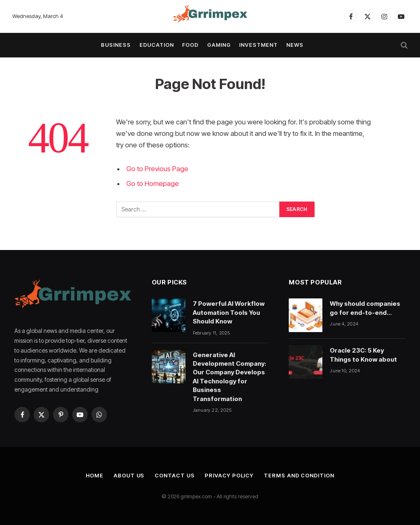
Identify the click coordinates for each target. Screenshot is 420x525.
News (295, 45)
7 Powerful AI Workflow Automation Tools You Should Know (229, 312)
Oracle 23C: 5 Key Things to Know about (363, 355)
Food (190, 45)
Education (157, 45)
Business (116, 45)
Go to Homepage (153, 183)
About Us (129, 475)
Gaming (219, 45)
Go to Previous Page (157, 169)
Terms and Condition (299, 475)
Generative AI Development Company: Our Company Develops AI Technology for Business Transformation (229, 377)
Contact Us (175, 475)
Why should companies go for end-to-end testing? (365, 308)
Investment (258, 45)
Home (95, 475)
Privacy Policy (229, 475)
